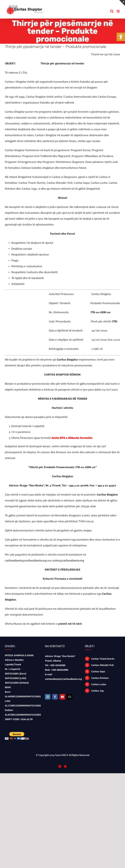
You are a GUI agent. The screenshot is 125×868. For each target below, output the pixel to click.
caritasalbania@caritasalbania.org (26, 561)
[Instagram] (48, 697)
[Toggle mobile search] (112, 11)
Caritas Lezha (99, 684)
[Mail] (70, 697)
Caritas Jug (97, 691)
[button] (121, 37)
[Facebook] (55, 697)
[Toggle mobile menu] (118, 11)
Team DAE (60, 755)
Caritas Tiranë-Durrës (103, 659)
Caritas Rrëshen (100, 678)
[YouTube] (62, 697)
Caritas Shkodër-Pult (102, 665)
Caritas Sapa (98, 672)
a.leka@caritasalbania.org (68, 561)
